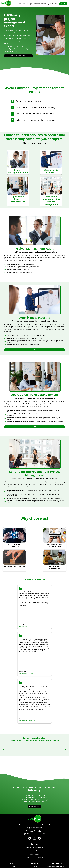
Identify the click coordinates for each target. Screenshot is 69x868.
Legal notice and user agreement (34, 848)
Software (12, 866)
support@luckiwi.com (36, 831)
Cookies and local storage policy (34, 857)
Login (56, 4)
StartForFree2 (34, 807)
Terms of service (34, 854)
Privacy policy (34, 851)
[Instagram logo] (34, 838)
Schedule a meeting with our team (18, 56)
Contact (44, 4)
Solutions (34, 866)
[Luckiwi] (35, 822)
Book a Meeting (34, 427)
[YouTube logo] (39, 838)
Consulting (37, 4)
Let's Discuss (34, 350)
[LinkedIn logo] (30, 838)
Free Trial (63, 4)
